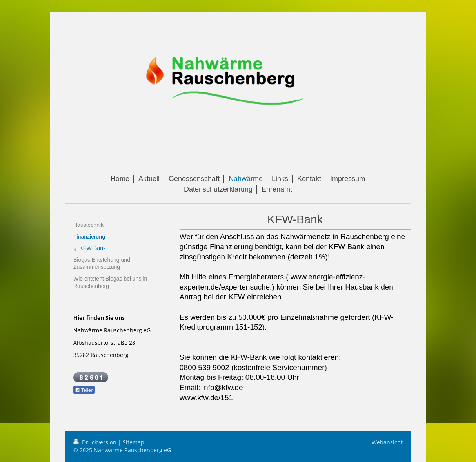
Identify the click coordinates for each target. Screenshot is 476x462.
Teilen (84, 390)
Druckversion (96, 442)
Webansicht (387, 442)
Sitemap (134, 442)
